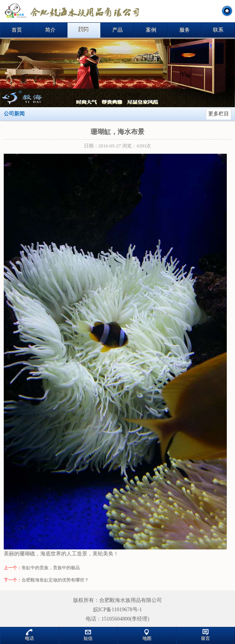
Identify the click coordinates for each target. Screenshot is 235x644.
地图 (147, 635)
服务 (185, 30)
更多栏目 (219, 114)
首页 (17, 30)
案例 (151, 30)
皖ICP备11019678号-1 (118, 610)
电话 (29, 635)
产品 (117, 30)
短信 (88, 635)
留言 (206, 635)
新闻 (84, 30)
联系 (218, 30)
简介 (50, 30)
